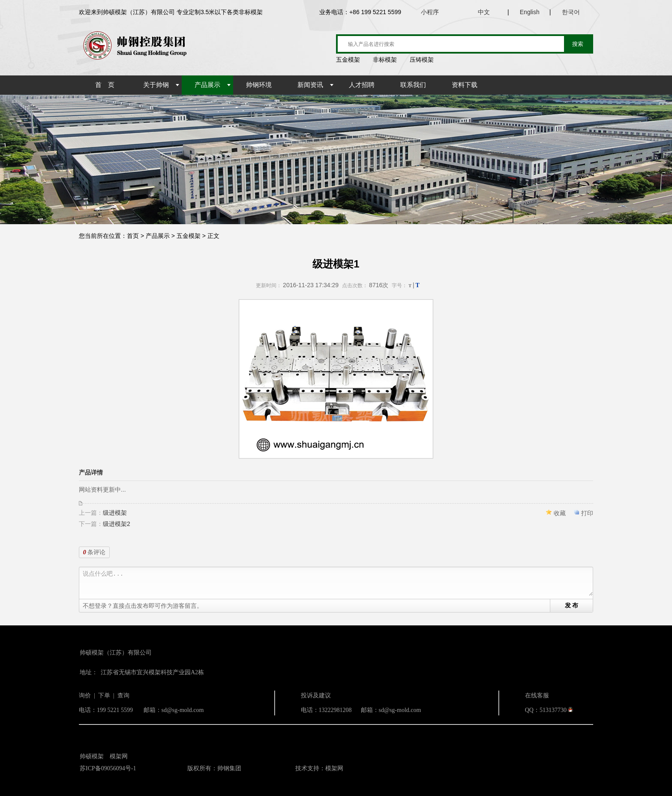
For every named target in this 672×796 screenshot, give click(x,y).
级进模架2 (117, 524)
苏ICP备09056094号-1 (108, 768)
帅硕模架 (92, 756)
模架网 (119, 756)
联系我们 (413, 85)
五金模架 (189, 236)
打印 (587, 513)
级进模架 (115, 513)
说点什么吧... (338, 583)
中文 (484, 12)
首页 (133, 236)
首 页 (105, 85)
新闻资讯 (310, 85)
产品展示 (207, 85)
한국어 (571, 12)
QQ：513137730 (546, 710)
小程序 (430, 12)
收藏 (560, 513)
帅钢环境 (259, 85)
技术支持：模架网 (319, 768)
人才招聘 (362, 85)
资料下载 (465, 85)
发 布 (572, 605)
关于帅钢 (156, 85)
